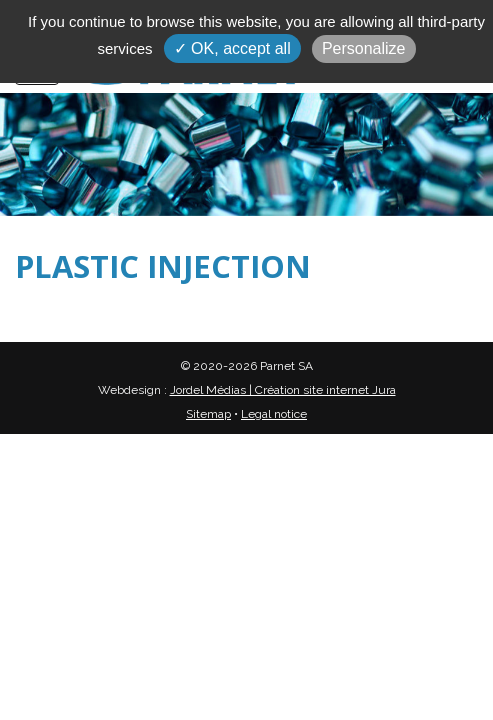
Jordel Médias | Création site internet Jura (283, 390)
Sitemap (208, 414)
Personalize (364, 48)
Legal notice (274, 414)
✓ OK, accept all (232, 48)
